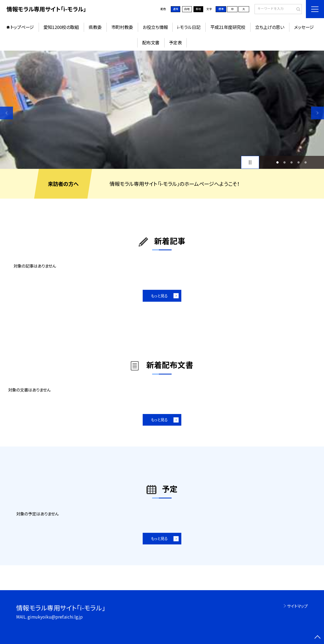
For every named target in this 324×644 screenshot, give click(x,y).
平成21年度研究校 (228, 27)
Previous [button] (6, 113)
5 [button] (306, 162)
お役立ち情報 (155, 27)
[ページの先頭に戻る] (318, 638)
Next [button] (318, 113)
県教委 (95, 27)
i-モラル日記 (189, 27)
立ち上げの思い (270, 27)
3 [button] (292, 162)
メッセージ (304, 27)
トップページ (22, 27)
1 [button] (278, 162)
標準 (221, 9)
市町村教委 (122, 27)
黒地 (198, 9)
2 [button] (285, 162)
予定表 (175, 42)
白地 (187, 9)
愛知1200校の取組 (61, 27)
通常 (176, 9)
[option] (162, 110)
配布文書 (151, 42)
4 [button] (299, 162)
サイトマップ (297, 606)
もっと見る (159, 296)
